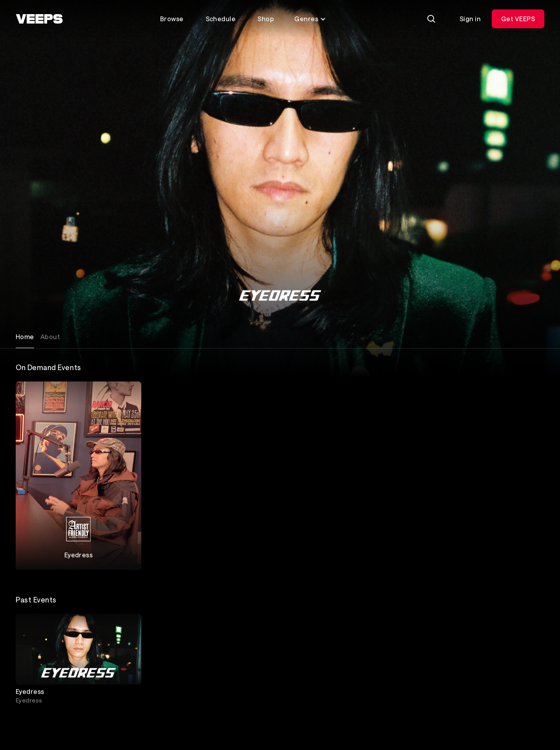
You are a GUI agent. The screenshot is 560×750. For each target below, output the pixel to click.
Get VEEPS (518, 19)
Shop (266, 19)
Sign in (470, 19)
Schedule (221, 19)
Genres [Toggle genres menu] (310, 19)
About (50, 337)
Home (25, 337)
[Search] (431, 19)
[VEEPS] (39, 19)
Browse (172, 19)
